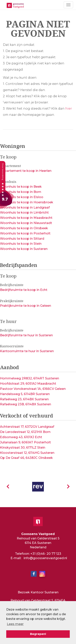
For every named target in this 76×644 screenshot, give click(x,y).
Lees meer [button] (15, 624)
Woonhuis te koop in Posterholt (25, 233)
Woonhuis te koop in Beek (21, 187)
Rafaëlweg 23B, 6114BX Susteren (26, 404)
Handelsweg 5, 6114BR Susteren (25, 394)
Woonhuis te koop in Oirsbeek (24, 228)
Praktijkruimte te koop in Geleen (26, 306)
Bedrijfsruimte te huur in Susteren (26, 335)
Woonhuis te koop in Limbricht (24, 213)
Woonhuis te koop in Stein (21, 244)
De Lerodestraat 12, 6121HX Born (25, 432)
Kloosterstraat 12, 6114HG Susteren (27, 453)
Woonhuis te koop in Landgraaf (25, 207)
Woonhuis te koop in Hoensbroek (27, 202)
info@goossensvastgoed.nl (45, 558)
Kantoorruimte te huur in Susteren (27, 351)
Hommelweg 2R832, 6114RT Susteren (30, 378)
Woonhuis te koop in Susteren (24, 249)
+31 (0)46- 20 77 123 (46, 554)
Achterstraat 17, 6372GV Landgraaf (27, 427)
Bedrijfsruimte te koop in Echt (24, 290)
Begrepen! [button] (38, 634)
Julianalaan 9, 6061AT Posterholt (25, 442)
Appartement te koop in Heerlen (26, 171)
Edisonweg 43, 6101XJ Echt (21, 437)
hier (69, 109)
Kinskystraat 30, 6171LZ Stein (23, 448)
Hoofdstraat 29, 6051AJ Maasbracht (28, 384)
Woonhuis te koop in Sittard (22, 239)
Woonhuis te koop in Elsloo (22, 197)
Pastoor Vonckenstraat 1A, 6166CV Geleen (33, 389)
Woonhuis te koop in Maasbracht (26, 218)
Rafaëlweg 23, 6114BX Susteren (24, 399)
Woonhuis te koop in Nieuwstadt (26, 223)
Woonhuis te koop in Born (21, 192)
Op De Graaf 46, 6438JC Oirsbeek (26, 458)
